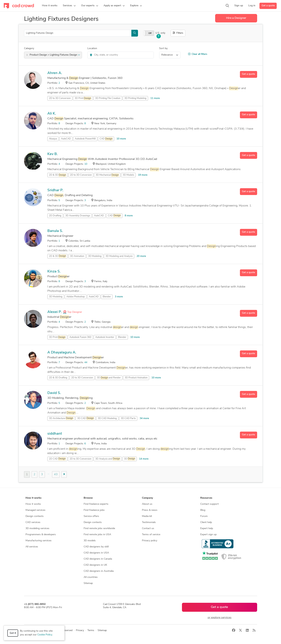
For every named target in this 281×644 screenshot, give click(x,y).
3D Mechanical (107, 175)
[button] (69, 6)
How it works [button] (33, 498)
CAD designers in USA (96, 553)
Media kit (147, 516)
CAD (106, 139)
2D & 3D (58, 175)
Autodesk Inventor (105, 337)
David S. (54, 393)
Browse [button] (88, 498)
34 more (144, 418)
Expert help (207, 528)
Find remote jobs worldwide (99, 528)
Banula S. (55, 231)
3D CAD (86, 418)
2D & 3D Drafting (58, 378)
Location (92, 48)
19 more (143, 175)
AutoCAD (66, 139)
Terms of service (151, 535)
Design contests (35, 516)
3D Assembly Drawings (78, 216)
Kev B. (53, 154)
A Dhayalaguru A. (62, 353)
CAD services (33, 522)
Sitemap (88, 583)
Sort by (163, 48)
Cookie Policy (45, 635)
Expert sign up (208, 535)
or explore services (220, 618)
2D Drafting (55, 216)
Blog (203, 510)
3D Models (128, 175)
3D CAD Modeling (107, 418)
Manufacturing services (38, 541)
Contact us (148, 528)
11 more (155, 98)
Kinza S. (54, 272)
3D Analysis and (108, 459)
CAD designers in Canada (98, 559)
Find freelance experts (96, 504)
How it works (33, 504)
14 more (144, 459)
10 (86, 164)
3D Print (83, 98)
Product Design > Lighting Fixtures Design (55, 55)
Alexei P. (55, 312)
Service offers (91, 516)
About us (147, 504)
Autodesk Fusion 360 (80, 337)
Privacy (80, 630)
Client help (206, 522)
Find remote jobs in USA (97, 535)
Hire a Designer (236, 18)
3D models (90, 541)
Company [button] (147, 498)
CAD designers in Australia (99, 571)
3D (130, 459)
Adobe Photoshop (76, 297)
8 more (129, 216)
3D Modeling (95, 256)
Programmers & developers (41, 535)
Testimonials (149, 522)
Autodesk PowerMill (85, 139)
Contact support (209, 504)
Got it (13, 633)
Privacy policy (150, 541)
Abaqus (53, 139)
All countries (91, 577)
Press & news (150, 510)
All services (32, 547)
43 (56, 474)
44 (86, 363)
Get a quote (268, 6)
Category (29, 48)
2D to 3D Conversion (60, 98)
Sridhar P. (55, 190)
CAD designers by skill (96, 547)
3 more (119, 297)
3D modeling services (37, 528)
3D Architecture (61, 418)
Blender (107, 297)
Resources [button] (206, 498)
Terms (91, 630)
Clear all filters (198, 54)
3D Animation (77, 256)
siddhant (55, 434)
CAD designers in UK (95, 565)
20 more (141, 256)
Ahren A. (55, 73)
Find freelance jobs (94, 510)
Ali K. (52, 114)
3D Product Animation (136, 378)
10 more (121, 139)
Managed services (35, 510)
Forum (204, 516)
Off (150, 33)
